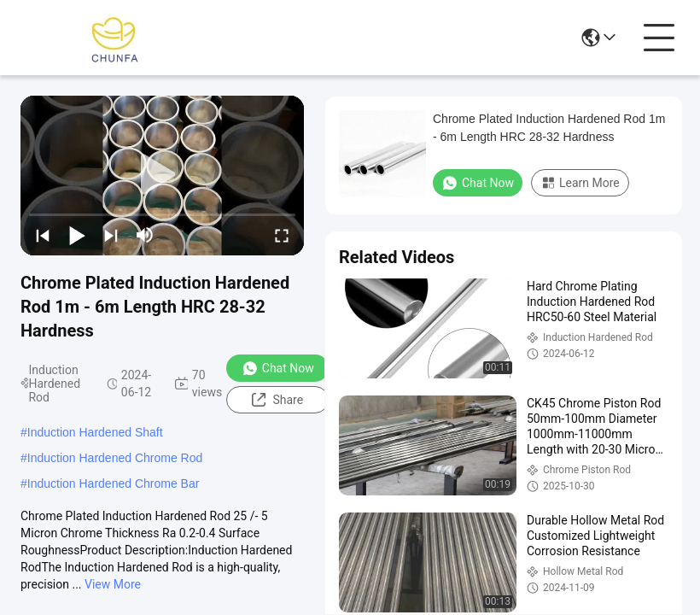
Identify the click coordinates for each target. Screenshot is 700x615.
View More (113, 584)
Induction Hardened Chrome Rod (115, 458)
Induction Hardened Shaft (95, 432)
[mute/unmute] (145, 235)
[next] (111, 235)
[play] (162, 175)
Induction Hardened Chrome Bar (114, 483)
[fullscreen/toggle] (282, 235)
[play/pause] (77, 235)
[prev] (43, 235)
